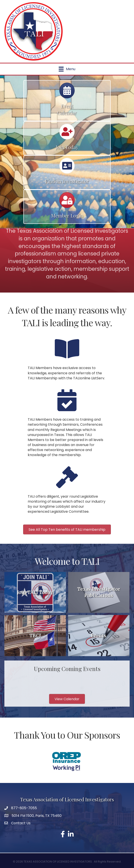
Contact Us (21, 823)
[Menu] (67, 69)
